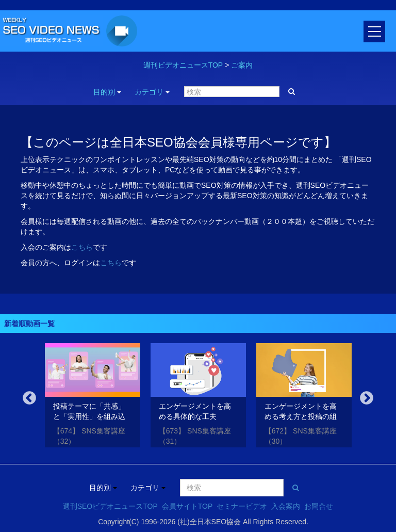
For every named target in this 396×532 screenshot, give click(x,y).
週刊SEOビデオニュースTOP (110, 506)
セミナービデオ (242, 506)
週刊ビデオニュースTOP (183, 65)
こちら (82, 247)
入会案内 (286, 506)
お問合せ (319, 506)
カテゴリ (152, 92)
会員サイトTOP (187, 506)
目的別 (107, 92)
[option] (93, 397)
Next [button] (367, 398)
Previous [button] (29, 398)
